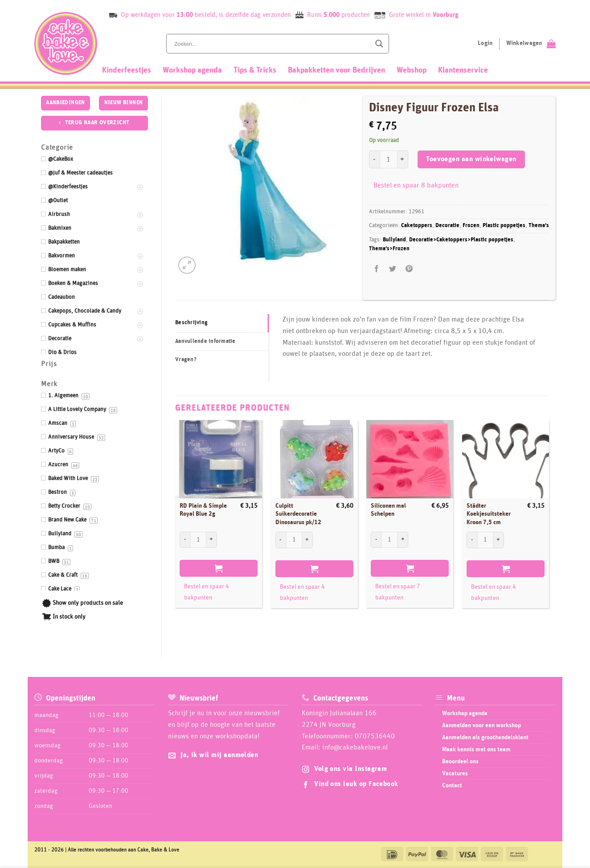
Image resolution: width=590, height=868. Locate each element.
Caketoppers (417, 226)
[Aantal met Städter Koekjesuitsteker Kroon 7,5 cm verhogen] (499, 540)
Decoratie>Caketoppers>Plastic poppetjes (461, 240)
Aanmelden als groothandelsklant (485, 738)
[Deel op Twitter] (393, 269)
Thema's (539, 226)
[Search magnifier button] (379, 44)
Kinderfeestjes (127, 70)
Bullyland (394, 240)
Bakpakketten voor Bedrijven (336, 70)
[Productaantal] (389, 159)
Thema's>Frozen (389, 249)
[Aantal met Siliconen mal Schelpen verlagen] (376, 540)
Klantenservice (463, 70)
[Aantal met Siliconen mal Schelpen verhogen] (403, 540)
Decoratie (447, 226)
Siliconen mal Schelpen (388, 510)
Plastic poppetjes (504, 226)
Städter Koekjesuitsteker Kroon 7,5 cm (489, 514)
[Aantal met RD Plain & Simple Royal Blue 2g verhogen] (212, 540)
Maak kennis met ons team (476, 750)
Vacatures (455, 774)
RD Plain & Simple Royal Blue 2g (203, 510)
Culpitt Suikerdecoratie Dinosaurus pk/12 (298, 514)
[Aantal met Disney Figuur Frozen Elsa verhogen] (403, 159)
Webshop (412, 70)
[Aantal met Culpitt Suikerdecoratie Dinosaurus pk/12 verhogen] (307, 540)
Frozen (471, 226)
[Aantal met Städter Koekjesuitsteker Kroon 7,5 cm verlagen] (472, 540)
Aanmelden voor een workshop (481, 725)
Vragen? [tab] (186, 360)
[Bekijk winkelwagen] (531, 44)
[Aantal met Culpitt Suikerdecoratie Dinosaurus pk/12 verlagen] (281, 540)
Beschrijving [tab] (191, 323)
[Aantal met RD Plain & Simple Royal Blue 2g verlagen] (185, 540)
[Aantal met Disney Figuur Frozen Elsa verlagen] (374, 159)
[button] (187, 265)
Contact (452, 786)
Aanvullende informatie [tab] (205, 341)
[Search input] (271, 44)
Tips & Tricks (255, 70)
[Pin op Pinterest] (409, 269)
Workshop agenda (192, 70)
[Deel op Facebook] (377, 269)
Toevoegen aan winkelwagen (471, 159)
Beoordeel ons (460, 762)
